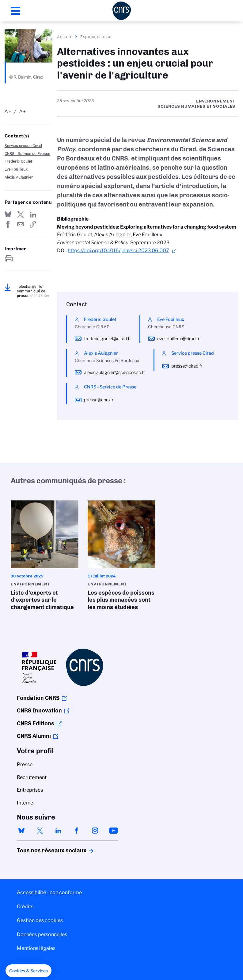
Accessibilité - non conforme (49, 892)
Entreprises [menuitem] (30, 790)
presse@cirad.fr (187, 366)
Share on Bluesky (8, 214)
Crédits (25, 907)
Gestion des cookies (40, 920)
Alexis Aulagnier (19, 177)
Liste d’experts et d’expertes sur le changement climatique (45, 557)
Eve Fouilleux (16, 169)
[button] (28, 971)
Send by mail (21, 224)
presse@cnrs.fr (99, 400)
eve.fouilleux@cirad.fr (178, 339)
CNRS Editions (36, 723)
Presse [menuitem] (25, 764)
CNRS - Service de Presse (27, 154)
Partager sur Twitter (21, 214)
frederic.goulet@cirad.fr (107, 339)
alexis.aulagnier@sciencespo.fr (114, 372)
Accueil (65, 37)
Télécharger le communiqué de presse (33, 291)
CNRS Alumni (34, 736)
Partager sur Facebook (8, 224)
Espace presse (96, 37)
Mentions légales (36, 948)
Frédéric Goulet (18, 161)
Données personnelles (42, 934)
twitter (40, 831)
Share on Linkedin (33, 214)
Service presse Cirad (23, 146)
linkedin (58, 831)
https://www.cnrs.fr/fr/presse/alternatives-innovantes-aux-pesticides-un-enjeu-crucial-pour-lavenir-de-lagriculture (33, 224)
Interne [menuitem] (25, 803)
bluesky (21, 831)
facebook (77, 831)
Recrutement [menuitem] (32, 777)
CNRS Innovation (39, 711)
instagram (95, 831)
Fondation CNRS (38, 698)
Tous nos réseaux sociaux (41, 851)
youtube (113, 831)
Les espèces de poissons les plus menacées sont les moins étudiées (121, 557)
